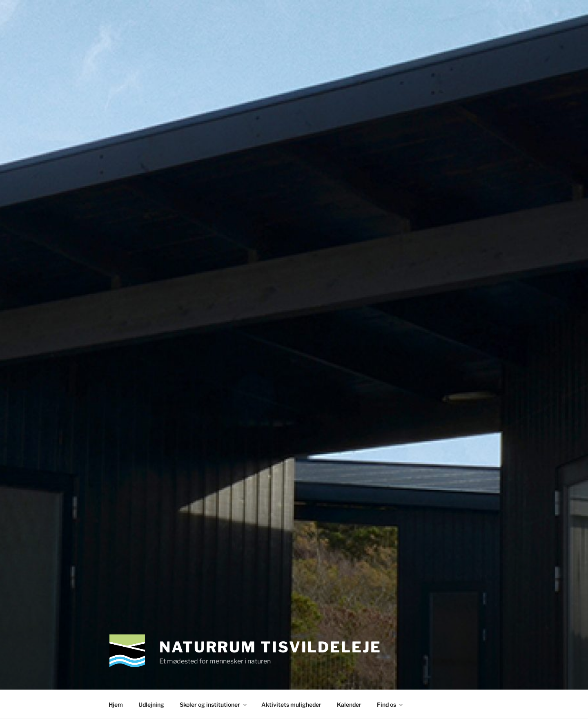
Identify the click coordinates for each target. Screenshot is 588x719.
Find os (390, 704)
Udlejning (151, 704)
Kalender (349, 704)
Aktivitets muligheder (291, 704)
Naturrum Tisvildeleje (270, 647)
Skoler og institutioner (214, 704)
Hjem (116, 704)
